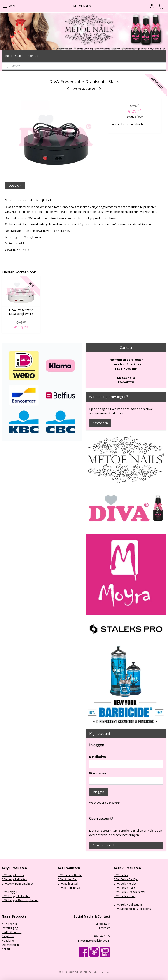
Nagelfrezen (9, 924)
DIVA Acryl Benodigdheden (18, 884)
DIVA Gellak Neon (125, 896)
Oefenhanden (10, 945)
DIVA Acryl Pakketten (14, 879)
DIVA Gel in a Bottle (70, 875)
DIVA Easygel (10, 892)
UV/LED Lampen (12, 932)
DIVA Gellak (121, 875)
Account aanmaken (106, 845)
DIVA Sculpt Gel (67, 879)
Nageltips (8, 936)
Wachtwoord (99, 773)
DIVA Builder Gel (68, 884)
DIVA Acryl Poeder (13, 875)
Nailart (6, 949)
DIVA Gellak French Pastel (129, 892)
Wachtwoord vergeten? (105, 803)
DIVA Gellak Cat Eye (126, 879)
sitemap (98, 972)
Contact (33, 56)
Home (6, 56)
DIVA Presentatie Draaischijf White (21, 312)
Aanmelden (100, 423)
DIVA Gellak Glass (125, 888)
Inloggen (98, 792)
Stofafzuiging (10, 928)
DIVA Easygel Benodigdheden (20, 900)
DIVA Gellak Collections (128, 905)
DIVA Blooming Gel (69, 888)
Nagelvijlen (9, 941)
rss (107, 972)
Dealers (19, 56)
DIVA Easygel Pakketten (16, 896)
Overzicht (15, 185)
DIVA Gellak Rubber (126, 884)
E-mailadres (98, 757)
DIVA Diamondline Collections (132, 909)
